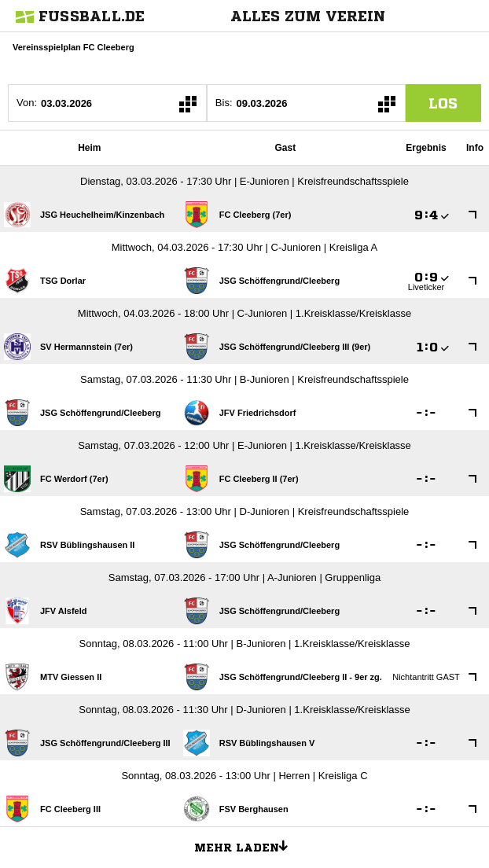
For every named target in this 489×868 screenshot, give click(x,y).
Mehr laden (247, 845)
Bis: (224, 103)
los (443, 103)
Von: (27, 103)
